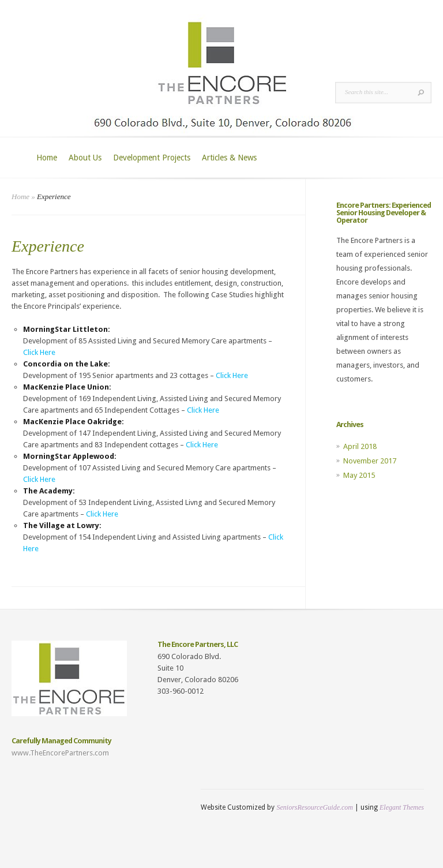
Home (47, 158)
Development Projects (152, 158)
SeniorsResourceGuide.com (315, 807)
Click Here (39, 352)
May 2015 (359, 475)
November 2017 (370, 461)
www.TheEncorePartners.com (60, 753)
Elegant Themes (402, 807)
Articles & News (229, 158)
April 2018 (360, 446)
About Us (85, 158)
